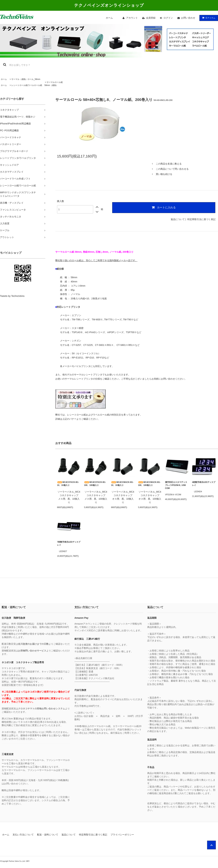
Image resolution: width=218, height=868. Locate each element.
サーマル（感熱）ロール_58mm (26, 79)
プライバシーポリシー (122, 835)
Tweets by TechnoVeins (12, 296)
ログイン (168, 18)
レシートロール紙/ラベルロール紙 (27, 85)
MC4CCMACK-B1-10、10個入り (122, 484)
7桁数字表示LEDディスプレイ (69, 543)
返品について (178, 219)
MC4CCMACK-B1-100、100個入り (149, 484)
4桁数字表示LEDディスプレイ (204, 484)
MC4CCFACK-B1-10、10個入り (68, 484)
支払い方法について (23, 835)
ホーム (109, 18)
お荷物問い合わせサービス (32, 651)
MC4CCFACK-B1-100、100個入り (95, 484)
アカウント (132, 18)
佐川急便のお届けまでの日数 (33, 644)
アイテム (208, 18)
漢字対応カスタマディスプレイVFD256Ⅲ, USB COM (176, 485)
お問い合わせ (188, 18)
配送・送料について (48, 835)
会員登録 (151, 18)
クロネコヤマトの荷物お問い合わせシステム (42, 709)
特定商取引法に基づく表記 (201, 219)
